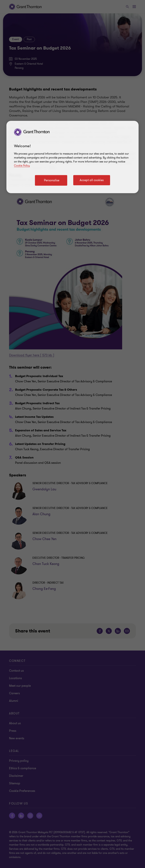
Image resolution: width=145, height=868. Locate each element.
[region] (72, 157)
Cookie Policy (22, 166)
